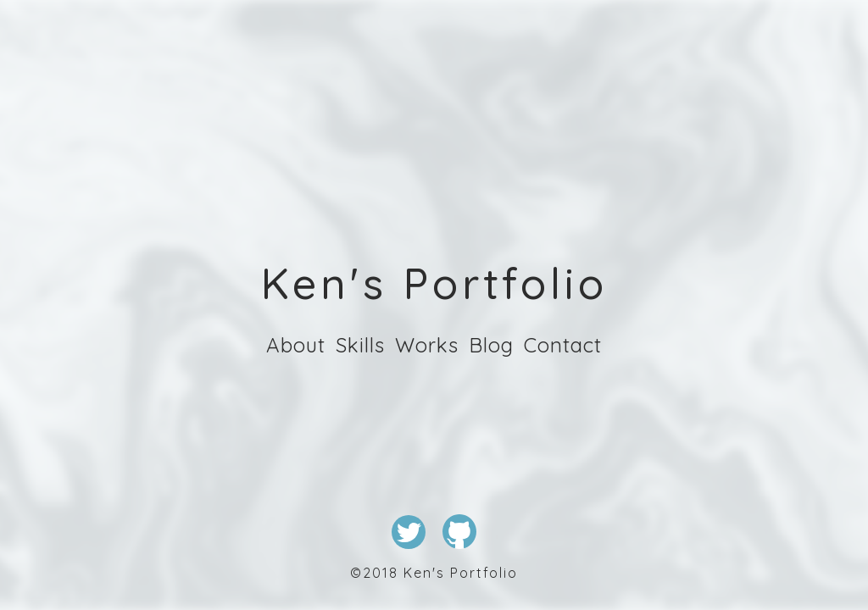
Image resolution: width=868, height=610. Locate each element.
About (296, 345)
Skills (360, 345)
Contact (563, 345)
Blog (491, 345)
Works (427, 345)
